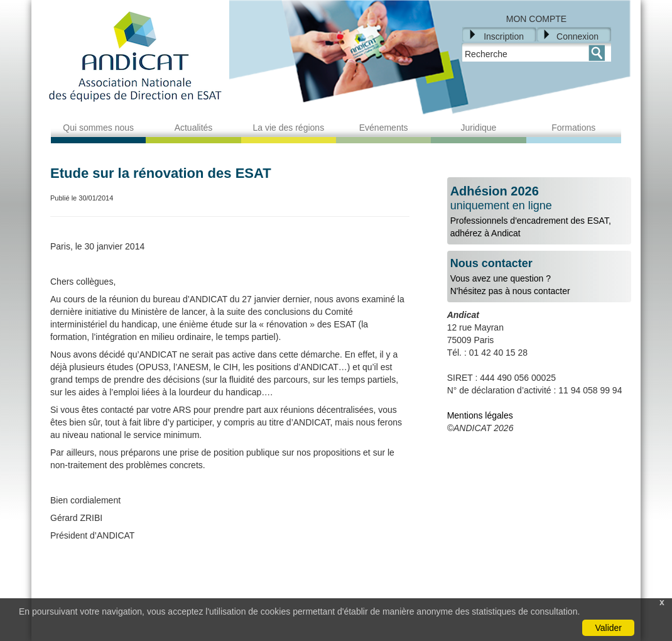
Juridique (479, 128)
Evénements (384, 128)
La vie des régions (289, 128)
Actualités (194, 128)
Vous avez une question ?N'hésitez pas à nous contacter (539, 277)
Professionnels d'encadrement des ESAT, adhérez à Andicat (539, 211)
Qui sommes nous (98, 128)
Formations (573, 128)
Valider (608, 628)
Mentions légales (480, 415)
